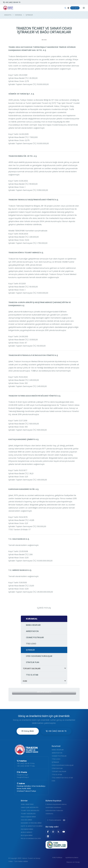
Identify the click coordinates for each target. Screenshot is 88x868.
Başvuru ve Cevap (73, 862)
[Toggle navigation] (84, 8)
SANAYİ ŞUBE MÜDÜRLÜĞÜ (30, 807)
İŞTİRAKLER (55, 762)
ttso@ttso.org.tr (22, 775)
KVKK (53, 781)
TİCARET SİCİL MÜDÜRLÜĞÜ (30, 811)
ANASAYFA (8, 15)
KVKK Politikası (57, 858)
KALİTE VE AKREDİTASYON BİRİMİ (32, 826)
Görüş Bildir (28, 731)
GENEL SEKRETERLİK (27, 804)
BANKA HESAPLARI (58, 750)
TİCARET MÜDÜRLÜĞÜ (28, 814)
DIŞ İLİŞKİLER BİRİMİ (27, 829)
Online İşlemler (75, 8)
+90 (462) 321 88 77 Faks (26, 766)
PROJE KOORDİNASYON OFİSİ (31, 838)
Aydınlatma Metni (72, 858)
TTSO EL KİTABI (57, 775)
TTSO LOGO (56, 759)
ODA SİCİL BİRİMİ (26, 820)
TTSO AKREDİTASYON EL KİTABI (62, 778)
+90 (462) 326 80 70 (12, 2)
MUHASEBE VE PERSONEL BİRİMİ (31, 823)
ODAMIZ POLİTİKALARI (59, 756)
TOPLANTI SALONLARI (59, 771)
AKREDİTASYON (57, 753)
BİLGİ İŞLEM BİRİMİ (27, 835)
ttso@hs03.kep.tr (23, 777)
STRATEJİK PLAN (57, 768)
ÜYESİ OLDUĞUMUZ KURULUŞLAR (63, 765)
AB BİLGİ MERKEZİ (26, 832)
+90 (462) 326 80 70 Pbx (26, 764)
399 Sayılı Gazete (44, 692)
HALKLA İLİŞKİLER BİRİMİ (28, 817)
